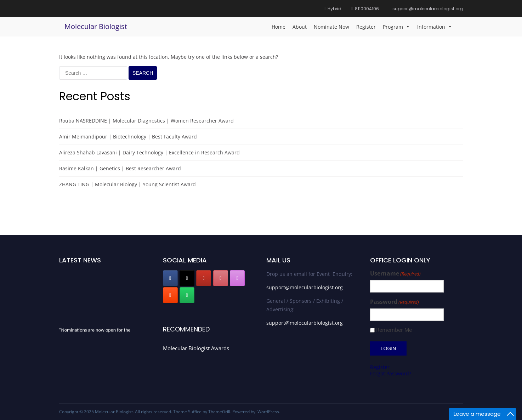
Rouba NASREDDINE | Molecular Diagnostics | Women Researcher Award (146, 121)
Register (366, 27)
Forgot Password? (391, 373)
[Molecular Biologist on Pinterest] (221, 278)
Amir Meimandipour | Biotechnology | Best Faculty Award (128, 137)
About (300, 27)
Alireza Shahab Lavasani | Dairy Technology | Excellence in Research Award (149, 152)
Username (395, 274)
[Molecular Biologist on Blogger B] (170, 295)
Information (435, 27)
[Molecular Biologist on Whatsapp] (187, 295)
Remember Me (394, 330)
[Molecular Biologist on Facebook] (170, 278)
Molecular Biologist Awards (196, 348)
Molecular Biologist (96, 26)
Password (395, 302)
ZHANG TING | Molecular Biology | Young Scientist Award (127, 184)
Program (396, 27)
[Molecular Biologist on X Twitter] (187, 278)
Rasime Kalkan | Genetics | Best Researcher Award (120, 168)
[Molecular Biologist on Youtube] (204, 278)
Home (279, 27)
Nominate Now (331, 27)
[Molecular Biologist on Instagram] (237, 278)
